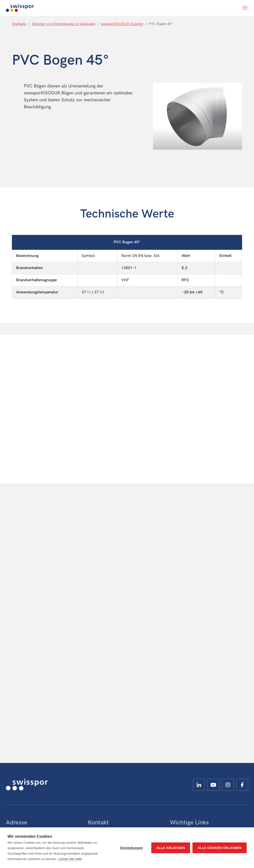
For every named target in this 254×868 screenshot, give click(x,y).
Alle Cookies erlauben (220, 848)
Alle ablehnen (171, 848)
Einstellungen (132, 848)
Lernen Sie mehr (70, 859)
